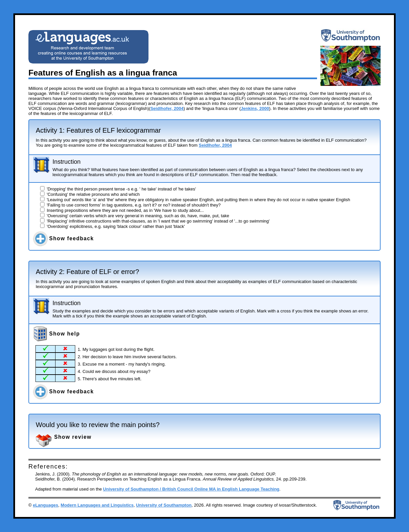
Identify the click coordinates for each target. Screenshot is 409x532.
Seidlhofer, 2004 (167, 108)
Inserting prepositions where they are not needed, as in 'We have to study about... (122, 210)
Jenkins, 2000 (255, 108)
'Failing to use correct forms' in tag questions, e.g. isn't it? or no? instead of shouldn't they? (130, 205)
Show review (73, 437)
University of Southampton (164, 505)
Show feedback (72, 238)
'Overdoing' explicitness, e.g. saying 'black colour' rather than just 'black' (113, 226)
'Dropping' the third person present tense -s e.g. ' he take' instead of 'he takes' (118, 189)
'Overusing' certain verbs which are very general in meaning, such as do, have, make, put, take (135, 216)
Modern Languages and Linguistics (97, 505)
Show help (65, 334)
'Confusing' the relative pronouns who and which (90, 194)
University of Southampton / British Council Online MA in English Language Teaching (191, 489)
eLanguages (45, 505)
